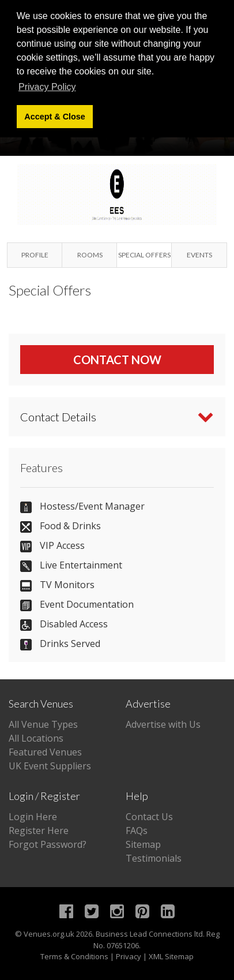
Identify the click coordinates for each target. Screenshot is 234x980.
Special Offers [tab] (144, 255)
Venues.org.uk (49, 934)
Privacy (129, 956)
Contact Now (117, 360)
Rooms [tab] (90, 255)
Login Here (33, 817)
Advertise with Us (163, 724)
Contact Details (58, 417)
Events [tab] (199, 255)
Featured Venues (45, 752)
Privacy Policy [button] (47, 87)
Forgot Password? (48, 844)
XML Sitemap (171, 956)
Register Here (39, 831)
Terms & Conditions (74, 956)
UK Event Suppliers (50, 766)
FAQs (137, 831)
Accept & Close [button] (55, 117)
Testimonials (154, 858)
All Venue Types (43, 724)
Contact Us (149, 817)
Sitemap (143, 844)
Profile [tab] (35, 255)
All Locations (36, 738)
